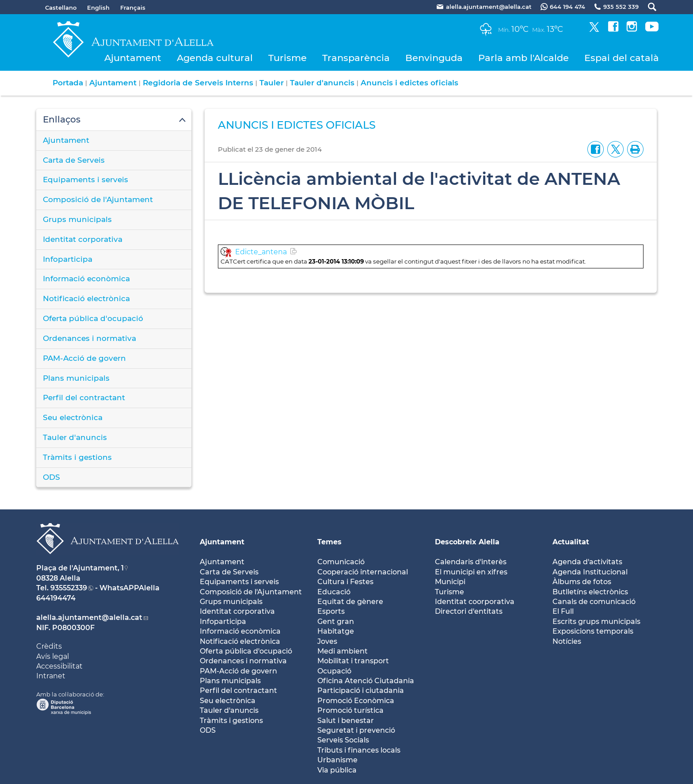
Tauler (272, 83)
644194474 (56, 598)
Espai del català (622, 58)
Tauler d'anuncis (322, 83)
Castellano (61, 8)
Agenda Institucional (590, 572)
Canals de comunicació (594, 602)
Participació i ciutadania (361, 690)
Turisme (287, 58)
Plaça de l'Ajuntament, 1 (80, 568)
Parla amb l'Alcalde (524, 58)
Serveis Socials (343, 740)
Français (133, 8)
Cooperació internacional (363, 572)
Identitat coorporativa (475, 602)
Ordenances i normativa (89, 338)
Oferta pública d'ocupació (93, 318)
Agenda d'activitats (587, 562)
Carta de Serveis (74, 160)
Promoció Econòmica (356, 701)
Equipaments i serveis (86, 180)
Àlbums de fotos (582, 582)
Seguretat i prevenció (356, 730)
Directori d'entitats (469, 611)
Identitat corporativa (83, 239)
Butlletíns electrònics (590, 592)
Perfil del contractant (84, 398)
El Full (563, 611)
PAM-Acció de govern (84, 358)
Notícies (567, 641)
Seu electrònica (73, 417)
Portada (68, 83)
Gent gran (336, 621)
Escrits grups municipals (596, 621)
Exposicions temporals (593, 631)
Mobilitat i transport (353, 661)
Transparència (356, 58)
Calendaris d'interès (471, 562)
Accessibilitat (59, 666)
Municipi (450, 582)
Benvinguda (434, 58)
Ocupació (334, 671)
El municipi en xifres (471, 572)
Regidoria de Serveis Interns (198, 83)
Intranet (51, 676)
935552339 (69, 588)
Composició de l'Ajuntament (98, 199)
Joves (327, 641)
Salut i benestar (346, 721)
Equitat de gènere (350, 602)
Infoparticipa (68, 259)
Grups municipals (77, 219)
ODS (51, 477)
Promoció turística (350, 710)
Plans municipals (76, 378)
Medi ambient (343, 651)
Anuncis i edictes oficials (409, 83)
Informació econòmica (86, 279)
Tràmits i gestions (77, 457)
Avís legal (53, 656)
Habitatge (336, 631)
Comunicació (341, 562)
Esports (331, 611)
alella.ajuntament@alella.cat (89, 618)
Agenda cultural (215, 58)
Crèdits (49, 646)
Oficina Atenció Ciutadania (366, 681)
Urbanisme (337, 760)
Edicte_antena (261, 252)
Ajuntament (133, 58)
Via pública (337, 770)
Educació (334, 592)
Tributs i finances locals (359, 750)
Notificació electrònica (86, 298)
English (98, 8)
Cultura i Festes (345, 582)
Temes (329, 542)
